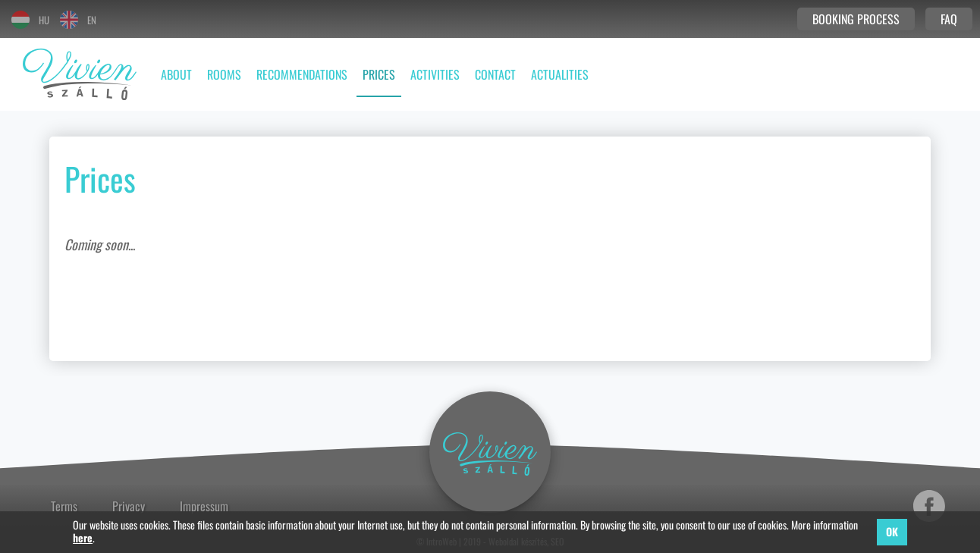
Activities (435, 74)
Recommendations (302, 74)
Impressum (204, 506)
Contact (495, 74)
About (176, 74)
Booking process (856, 19)
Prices (379, 74)
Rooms (224, 74)
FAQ (949, 19)
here (83, 538)
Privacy (129, 506)
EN (78, 20)
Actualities (560, 74)
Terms (64, 506)
